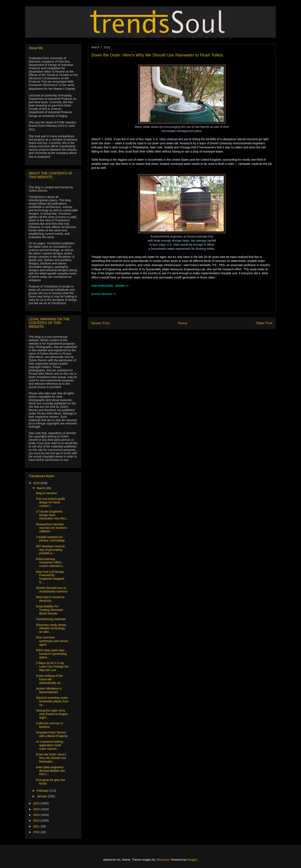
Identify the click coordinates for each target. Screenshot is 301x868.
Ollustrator (163, 860)
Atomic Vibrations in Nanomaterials (49, 690)
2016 (37, 483)
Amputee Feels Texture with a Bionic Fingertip (52, 734)
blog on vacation (47, 493)
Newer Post (100, 323)
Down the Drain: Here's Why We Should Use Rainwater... (51, 758)
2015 (37, 803)
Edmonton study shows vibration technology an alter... (51, 628)
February (43, 791)
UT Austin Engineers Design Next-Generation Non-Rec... (52, 515)
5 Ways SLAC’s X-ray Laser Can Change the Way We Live (52, 667)
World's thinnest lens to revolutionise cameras (52, 590)
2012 (37, 821)
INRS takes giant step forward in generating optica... (51, 654)
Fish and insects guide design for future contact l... (50, 502)
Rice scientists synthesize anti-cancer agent (52, 641)
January (42, 796)
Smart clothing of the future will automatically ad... (49, 679)
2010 (37, 832)
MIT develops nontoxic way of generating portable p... (51, 550)
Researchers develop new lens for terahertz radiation (52, 528)
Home (183, 323)
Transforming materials (51, 619)
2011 (37, 826)
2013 (37, 815)
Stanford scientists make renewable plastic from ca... (52, 701)
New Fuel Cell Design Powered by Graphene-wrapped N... (50, 577)
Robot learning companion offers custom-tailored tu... (50, 563)
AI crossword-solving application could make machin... (49, 745)
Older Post (264, 323)
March (41, 488)
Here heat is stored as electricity (50, 599)
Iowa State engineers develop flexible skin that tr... (51, 771)
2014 (37, 809)
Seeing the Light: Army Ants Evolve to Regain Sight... (52, 714)
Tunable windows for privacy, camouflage (50, 539)
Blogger (192, 860)
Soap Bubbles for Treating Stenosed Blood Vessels (49, 610)
